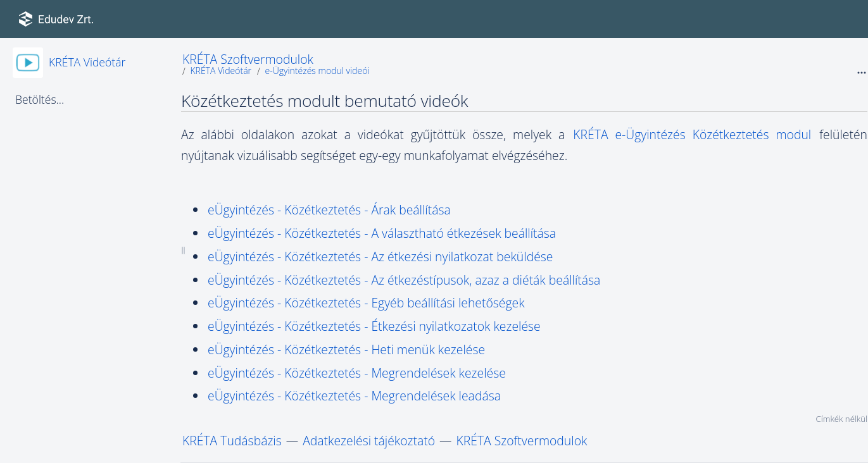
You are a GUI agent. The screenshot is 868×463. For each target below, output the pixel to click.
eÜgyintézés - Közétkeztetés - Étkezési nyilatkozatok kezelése (374, 326)
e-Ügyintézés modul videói (317, 71)
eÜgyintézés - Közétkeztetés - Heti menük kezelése (346, 349)
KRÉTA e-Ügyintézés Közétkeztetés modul (695, 134)
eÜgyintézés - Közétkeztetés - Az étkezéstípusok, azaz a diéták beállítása (404, 280)
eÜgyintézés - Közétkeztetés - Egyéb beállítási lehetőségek (366, 303)
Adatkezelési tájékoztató (369, 441)
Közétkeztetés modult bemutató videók (324, 101)
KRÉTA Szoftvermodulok (248, 59)
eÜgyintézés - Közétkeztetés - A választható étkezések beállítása (382, 233)
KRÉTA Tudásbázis (232, 441)
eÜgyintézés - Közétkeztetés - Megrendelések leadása (354, 396)
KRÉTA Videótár (87, 62)
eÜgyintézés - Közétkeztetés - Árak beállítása (329, 210)
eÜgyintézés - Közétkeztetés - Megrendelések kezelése (357, 373)
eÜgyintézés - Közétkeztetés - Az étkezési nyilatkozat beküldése (380, 256)
